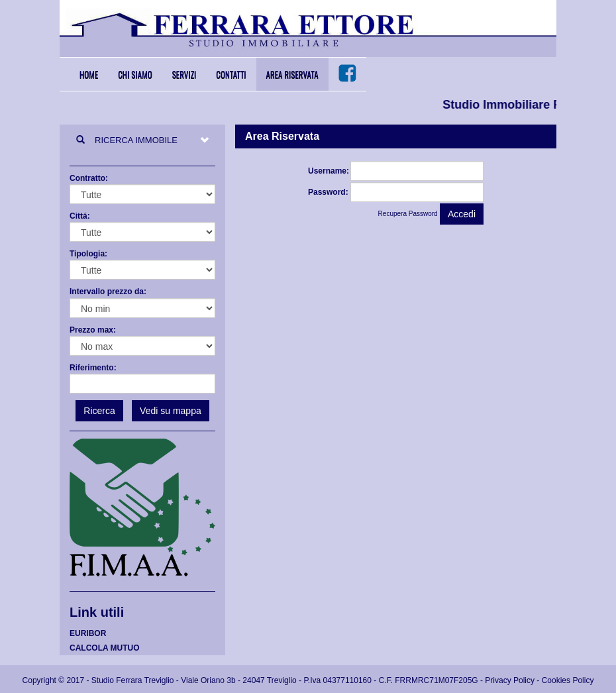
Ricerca (99, 411)
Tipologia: (88, 254)
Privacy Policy (510, 680)
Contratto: (89, 178)
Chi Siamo (135, 74)
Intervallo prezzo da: (108, 292)
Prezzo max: (93, 330)
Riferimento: (93, 368)
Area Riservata (292, 74)
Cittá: (80, 216)
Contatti (231, 74)
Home (89, 74)
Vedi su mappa (171, 411)
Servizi (184, 74)
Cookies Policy (568, 680)
